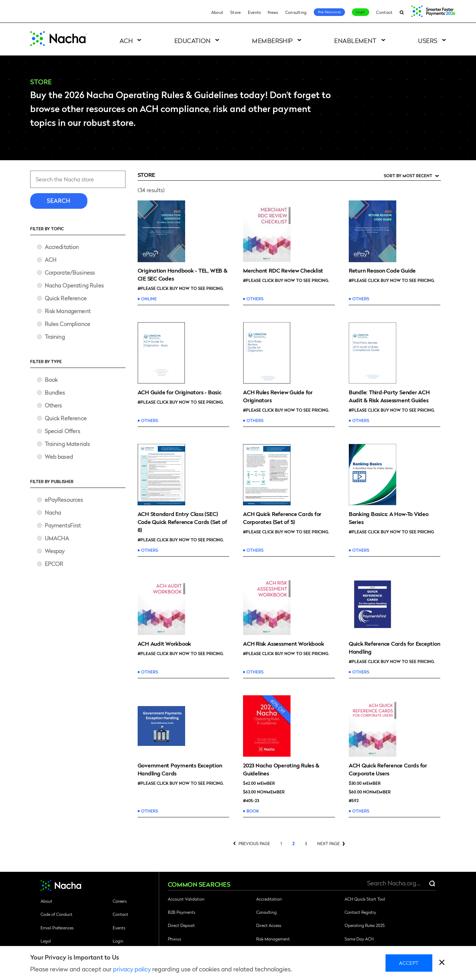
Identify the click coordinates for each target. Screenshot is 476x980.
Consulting (296, 12)
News (273, 12)
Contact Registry (360, 912)
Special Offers (62, 431)
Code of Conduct (57, 914)
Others (53, 405)
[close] (442, 963)
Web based (59, 457)
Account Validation (186, 899)
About (217, 12)
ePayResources (64, 500)
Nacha (53, 512)
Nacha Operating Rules (74, 285)
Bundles (55, 392)
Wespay (55, 551)
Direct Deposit (181, 925)
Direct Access (269, 925)
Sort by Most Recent (408, 176)
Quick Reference (66, 298)
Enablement (356, 40)
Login (361, 12)
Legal (46, 941)
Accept (409, 963)
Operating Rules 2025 (365, 925)
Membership (272, 40)
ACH (126, 40)
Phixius (174, 939)
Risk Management (68, 311)
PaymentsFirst (63, 525)
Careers (120, 901)
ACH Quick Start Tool (365, 899)
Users (428, 40)
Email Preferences (57, 928)
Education (193, 40)
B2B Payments (181, 912)
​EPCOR (54, 564)
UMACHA (57, 538)
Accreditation (62, 247)
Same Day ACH (359, 939)
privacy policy (132, 969)
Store (236, 12)
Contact (384, 12)
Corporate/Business (70, 272)
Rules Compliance (68, 324)
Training (55, 337)
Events (254, 12)
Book (51, 380)
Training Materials (67, 444)
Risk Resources (330, 12)
